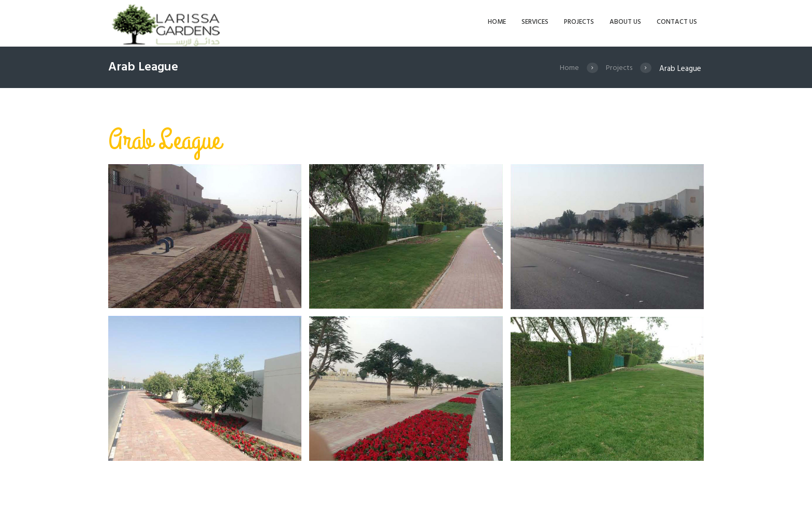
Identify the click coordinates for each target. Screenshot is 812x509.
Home (568, 69)
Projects (618, 69)
